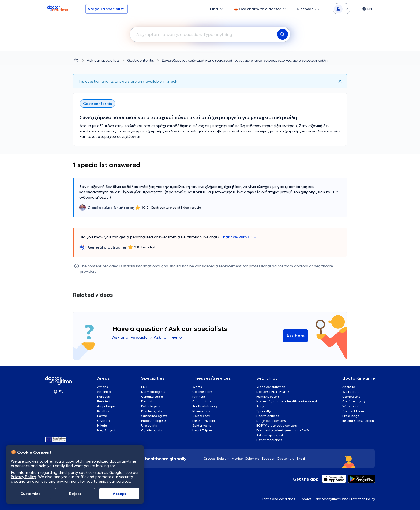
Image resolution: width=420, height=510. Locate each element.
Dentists (148, 401)
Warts (197, 387)
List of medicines (269, 440)
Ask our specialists (103, 60)
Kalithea (104, 411)
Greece (209, 458)
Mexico (237, 458)
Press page (351, 416)
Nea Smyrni (106, 430)
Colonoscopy (202, 392)
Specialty (264, 411)
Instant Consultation (358, 421)
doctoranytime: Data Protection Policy (345, 499)
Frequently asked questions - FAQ (283, 430)
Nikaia (102, 425)
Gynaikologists (152, 396)
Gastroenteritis (141, 60)
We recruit (350, 392)
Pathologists (151, 406)
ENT (144, 387)
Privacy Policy (23, 477)
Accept (119, 494)
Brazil (301, 458)
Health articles (268, 416)
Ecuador (268, 458)
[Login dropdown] (342, 9)
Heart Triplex (202, 430)
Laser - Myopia (204, 421)
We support (351, 406)
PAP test (199, 396)
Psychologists (152, 411)
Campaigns (351, 396)
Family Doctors (268, 396)
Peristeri (104, 401)
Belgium (223, 458)
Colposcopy (201, 416)
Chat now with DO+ (238, 237)
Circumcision (202, 401)
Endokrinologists (154, 421)
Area (260, 406)
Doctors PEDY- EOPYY (273, 392)
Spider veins (202, 425)
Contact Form (353, 411)
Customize (31, 494)
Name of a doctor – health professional (287, 401)
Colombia (252, 458)
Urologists (149, 425)
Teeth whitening (205, 406)
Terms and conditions (278, 499)
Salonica (104, 392)
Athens (103, 387)
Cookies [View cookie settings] (305, 499)
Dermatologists (153, 392)
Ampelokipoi (106, 406)
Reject (75, 494)
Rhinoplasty (201, 411)
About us (349, 387)
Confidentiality (354, 401)
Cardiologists (152, 430)
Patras (102, 416)
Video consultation (271, 387)
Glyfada (104, 421)
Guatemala (286, 458)
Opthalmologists (154, 416)
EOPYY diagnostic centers (277, 425)
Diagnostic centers (271, 421)
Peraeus (104, 396)
